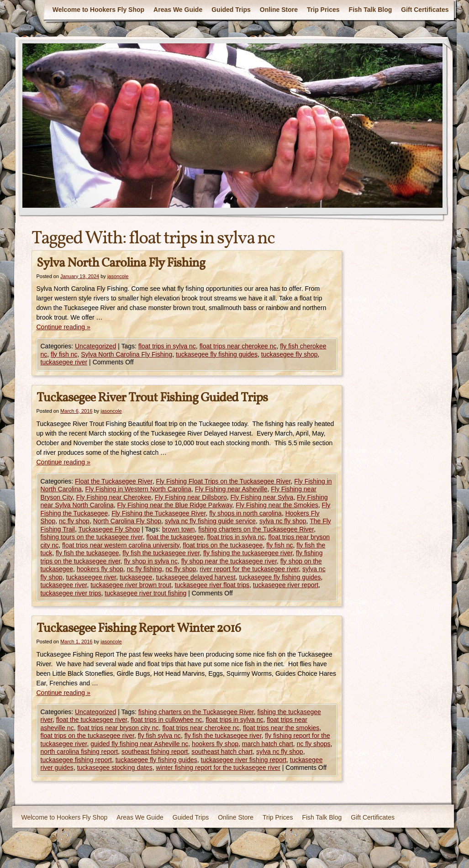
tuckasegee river (64, 362)
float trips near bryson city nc (118, 728)
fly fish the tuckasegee (87, 553)
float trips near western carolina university (121, 545)
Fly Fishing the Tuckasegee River (158, 513)
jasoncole (118, 276)
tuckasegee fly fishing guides (217, 354)
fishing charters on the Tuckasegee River (256, 529)
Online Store (279, 10)
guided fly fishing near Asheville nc (139, 744)
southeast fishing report (155, 752)
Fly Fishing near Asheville (231, 489)
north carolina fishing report (79, 752)
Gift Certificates (425, 10)
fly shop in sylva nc (151, 561)
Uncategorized (95, 346)
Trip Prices (323, 10)
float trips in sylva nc (167, 346)
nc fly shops (314, 744)
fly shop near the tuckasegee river (229, 561)
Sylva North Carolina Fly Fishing (121, 263)
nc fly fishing (145, 569)
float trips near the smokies (281, 728)
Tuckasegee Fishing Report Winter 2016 (139, 629)
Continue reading (63, 327)
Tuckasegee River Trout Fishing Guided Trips (152, 398)
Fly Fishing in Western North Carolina (138, 489)
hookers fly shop (100, 569)
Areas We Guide (178, 10)
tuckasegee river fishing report (244, 760)
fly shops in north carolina (245, 513)
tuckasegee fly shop (290, 354)
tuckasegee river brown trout (131, 585)
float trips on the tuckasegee (223, 545)
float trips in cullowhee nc (166, 720)
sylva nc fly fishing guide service (210, 521)
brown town (179, 529)
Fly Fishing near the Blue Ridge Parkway (175, 505)
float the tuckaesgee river (92, 720)
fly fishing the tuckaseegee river (248, 553)
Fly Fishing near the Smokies (277, 505)
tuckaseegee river (91, 577)
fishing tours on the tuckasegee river (92, 537)
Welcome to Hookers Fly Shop (98, 10)
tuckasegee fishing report (76, 760)
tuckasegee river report (286, 585)
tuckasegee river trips (71, 593)
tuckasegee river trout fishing (145, 593)
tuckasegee (136, 577)
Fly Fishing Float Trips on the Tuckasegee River (223, 481)
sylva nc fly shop (283, 521)
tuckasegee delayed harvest (195, 577)
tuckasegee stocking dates (115, 768)
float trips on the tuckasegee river (87, 736)
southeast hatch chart (222, 752)
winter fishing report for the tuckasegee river (218, 768)
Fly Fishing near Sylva (262, 497)
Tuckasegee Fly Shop (109, 529)
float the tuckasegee (175, 537)
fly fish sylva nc (159, 736)
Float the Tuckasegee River (114, 481)
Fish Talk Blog (371, 10)
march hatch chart (268, 744)
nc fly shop (74, 521)
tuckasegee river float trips (212, 585)
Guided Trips (231, 10)
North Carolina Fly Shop (127, 521)
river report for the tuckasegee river (249, 569)
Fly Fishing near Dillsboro (191, 497)
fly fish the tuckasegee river (161, 553)
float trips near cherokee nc (238, 346)
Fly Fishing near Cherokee (114, 497)
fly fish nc (64, 354)
